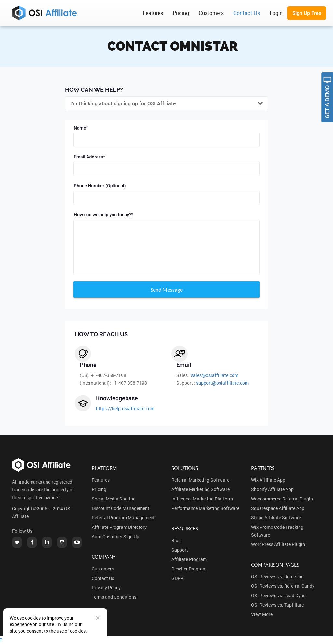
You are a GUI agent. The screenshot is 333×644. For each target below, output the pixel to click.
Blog (176, 540)
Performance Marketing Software (205, 508)
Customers (211, 13)
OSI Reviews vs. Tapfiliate (277, 605)
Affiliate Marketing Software (200, 489)
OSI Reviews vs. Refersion (277, 576)
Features (153, 13)
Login (276, 13)
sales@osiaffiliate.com (215, 375)
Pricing (181, 13)
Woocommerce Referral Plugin (282, 499)
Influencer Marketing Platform (202, 499)
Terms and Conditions (114, 597)
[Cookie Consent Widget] (55, 624)
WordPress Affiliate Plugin (278, 544)
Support (180, 550)
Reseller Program (189, 569)
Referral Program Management (123, 518)
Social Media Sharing (114, 499)
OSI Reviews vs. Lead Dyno (278, 595)
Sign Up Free (307, 13)
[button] (98, 618)
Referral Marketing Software (200, 480)
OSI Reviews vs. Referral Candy (283, 586)
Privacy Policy (106, 588)
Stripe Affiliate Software (276, 518)
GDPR (177, 578)
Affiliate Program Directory (119, 527)
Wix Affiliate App (268, 480)
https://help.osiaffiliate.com (125, 409)
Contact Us (247, 13)
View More (262, 614)
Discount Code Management (120, 508)
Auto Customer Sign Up (115, 536)
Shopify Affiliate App (272, 489)
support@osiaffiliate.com (222, 383)
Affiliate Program (189, 559)
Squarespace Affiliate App (278, 508)
